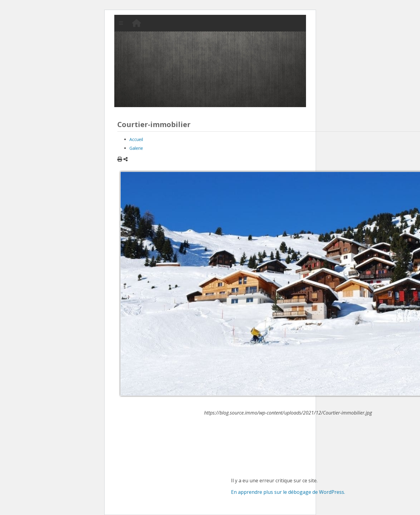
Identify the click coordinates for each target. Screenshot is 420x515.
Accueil (136, 139)
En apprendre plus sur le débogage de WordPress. (288, 492)
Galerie (136, 148)
